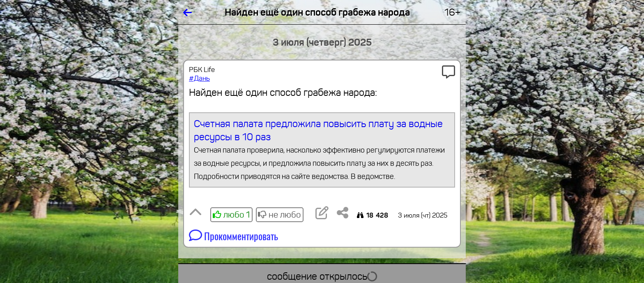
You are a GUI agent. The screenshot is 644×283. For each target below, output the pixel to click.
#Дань (199, 78)
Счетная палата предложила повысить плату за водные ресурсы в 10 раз (322, 150)
